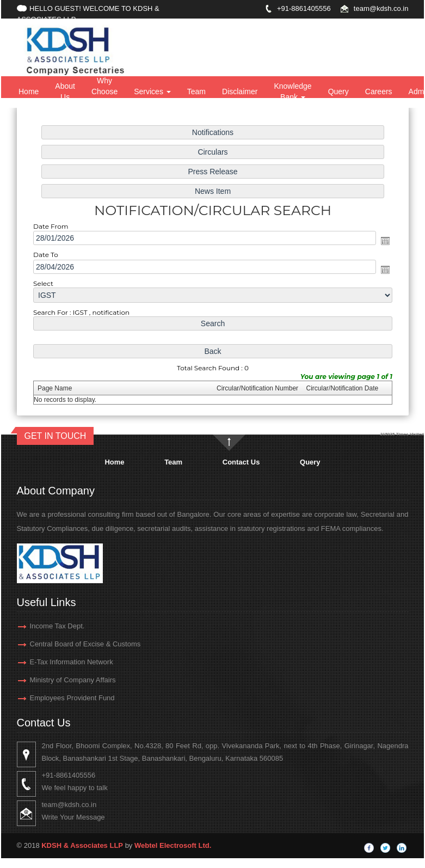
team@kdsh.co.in (381, 8)
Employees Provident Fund (56, 698)
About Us (65, 91)
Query (338, 91)
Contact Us (241, 462)
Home (29, 91)
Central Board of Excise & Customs (69, 644)
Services (152, 91)
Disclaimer (240, 91)
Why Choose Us (104, 91)
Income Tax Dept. (41, 626)
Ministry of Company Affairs (57, 680)
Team (196, 91)
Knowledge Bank (292, 91)
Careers (379, 91)
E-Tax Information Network (55, 662)
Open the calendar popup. (381, 241)
